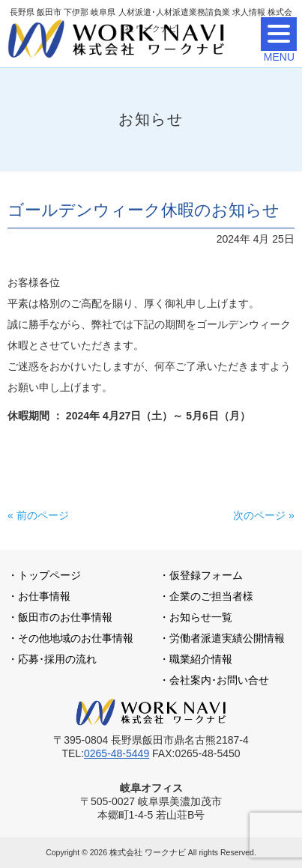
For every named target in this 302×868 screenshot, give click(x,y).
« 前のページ (38, 515)
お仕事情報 (44, 596)
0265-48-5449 (117, 753)
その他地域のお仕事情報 (76, 638)
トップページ (49, 575)
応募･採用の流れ (57, 659)
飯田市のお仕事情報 (65, 617)
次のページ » (264, 515)
